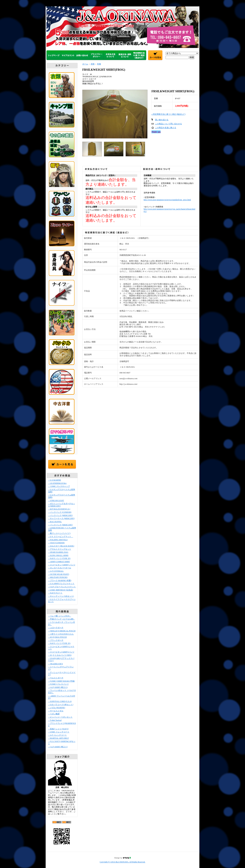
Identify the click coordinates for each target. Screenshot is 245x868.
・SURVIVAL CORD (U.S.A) (60, 701)
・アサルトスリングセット (60, 549)
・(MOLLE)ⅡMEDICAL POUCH (62, 631)
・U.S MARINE (55, 480)
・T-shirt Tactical (55, 720)
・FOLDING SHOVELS (58, 540)
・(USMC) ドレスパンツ (58, 684)
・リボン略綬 (54, 714)
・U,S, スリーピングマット (61, 537)
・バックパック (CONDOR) (60, 512)
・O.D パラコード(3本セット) (61, 705)
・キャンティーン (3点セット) (61, 596)
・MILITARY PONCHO (58, 577)
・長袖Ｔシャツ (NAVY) (58, 729)
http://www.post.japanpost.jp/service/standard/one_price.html (167, 200)
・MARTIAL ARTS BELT (58, 738)
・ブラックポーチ (56, 640)
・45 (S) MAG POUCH (57, 637)
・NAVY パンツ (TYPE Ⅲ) (59, 558)
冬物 (99, 64)
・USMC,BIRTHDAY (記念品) (61, 590)
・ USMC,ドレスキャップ (59, 486)
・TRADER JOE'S (55, 664)
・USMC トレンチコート (59, 732)
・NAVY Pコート (55, 593)
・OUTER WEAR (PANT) (59, 574)
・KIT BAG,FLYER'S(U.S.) (59, 509)
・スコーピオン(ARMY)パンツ (61, 652)
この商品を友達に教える (166, 128)
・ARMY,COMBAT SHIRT (59, 562)
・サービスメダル (56, 711)
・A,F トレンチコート (57, 735)
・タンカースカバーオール (60, 568)
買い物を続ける (162, 120)
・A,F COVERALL (56, 571)
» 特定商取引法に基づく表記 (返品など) (168, 114)
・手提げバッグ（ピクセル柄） (61, 619)
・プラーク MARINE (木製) (60, 580)
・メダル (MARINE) (57, 708)
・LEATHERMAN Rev (57, 483)
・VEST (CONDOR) (56, 543)
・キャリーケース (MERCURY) (61, 518)
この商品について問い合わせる (168, 124)
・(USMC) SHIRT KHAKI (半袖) (61, 681)
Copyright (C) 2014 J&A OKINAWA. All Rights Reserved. (123, 862)
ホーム (85, 64)
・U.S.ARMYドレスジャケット (61, 584)
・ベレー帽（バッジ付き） (60, 616)
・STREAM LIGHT (56, 501)
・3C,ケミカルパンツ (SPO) (60, 655)
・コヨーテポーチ (56, 628)
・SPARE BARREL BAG (58, 552)
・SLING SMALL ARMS (58, 555)
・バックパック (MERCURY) (60, 515)
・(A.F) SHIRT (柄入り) (58, 687)
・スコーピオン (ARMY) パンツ (62, 565)
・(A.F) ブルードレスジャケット (63, 587)
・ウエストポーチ (56, 678)
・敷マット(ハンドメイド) (59, 533)
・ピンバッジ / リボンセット (60, 717)
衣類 (93, 64)
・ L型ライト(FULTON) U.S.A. (61, 634)
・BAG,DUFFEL (55, 522)
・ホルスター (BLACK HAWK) (61, 546)
